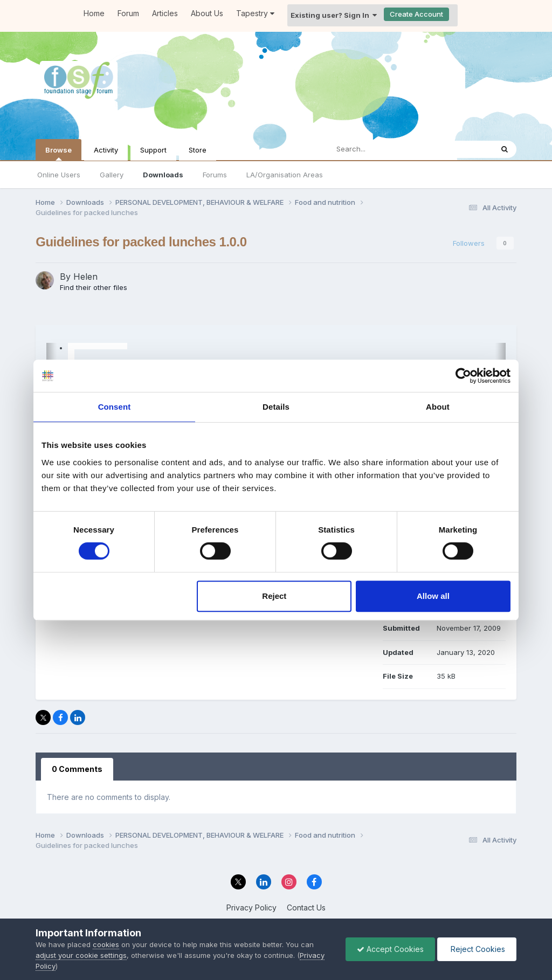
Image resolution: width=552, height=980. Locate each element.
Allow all (433, 596)
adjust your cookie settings (81, 955)
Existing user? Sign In (334, 15)
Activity (106, 150)
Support (153, 150)
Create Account (416, 14)
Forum (128, 13)
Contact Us (306, 907)
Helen (85, 277)
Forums (215, 175)
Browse (58, 153)
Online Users (59, 175)
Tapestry (255, 13)
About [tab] (438, 407)
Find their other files (94, 287)
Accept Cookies (390, 949)
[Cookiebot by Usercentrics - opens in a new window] (463, 376)
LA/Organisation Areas (285, 175)
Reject (274, 596)
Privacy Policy (251, 907)
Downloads (163, 175)
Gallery (112, 175)
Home (94, 13)
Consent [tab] (115, 407)
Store (198, 150)
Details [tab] (276, 407)
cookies (106, 944)
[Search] (386, 149)
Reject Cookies (477, 949)
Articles (165, 13)
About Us (207, 13)
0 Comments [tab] (77, 769)
